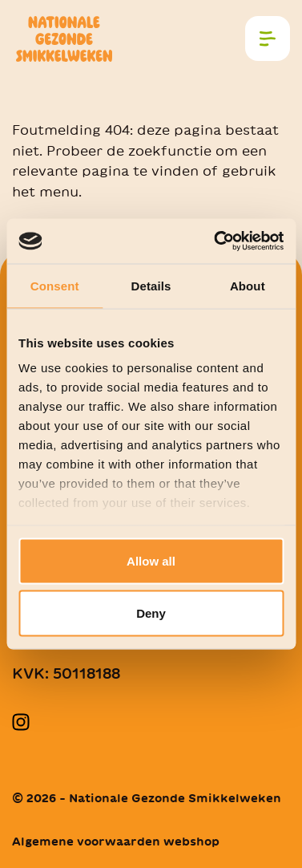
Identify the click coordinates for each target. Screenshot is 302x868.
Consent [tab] (55, 285)
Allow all (151, 560)
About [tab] (248, 285)
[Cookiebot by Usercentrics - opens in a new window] (215, 241)
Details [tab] (151, 285)
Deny (151, 613)
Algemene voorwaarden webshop (116, 842)
